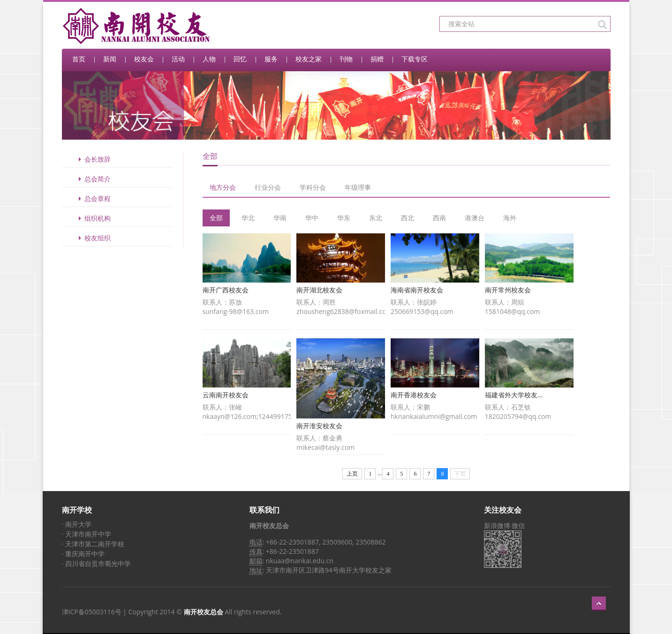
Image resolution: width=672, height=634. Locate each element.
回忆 (240, 59)
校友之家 (309, 59)
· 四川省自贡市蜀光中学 (96, 563)
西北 (408, 218)
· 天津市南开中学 (87, 534)
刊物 (346, 59)
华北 (248, 218)
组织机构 (93, 218)
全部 (216, 218)
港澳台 (475, 218)
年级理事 (358, 187)
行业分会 (268, 187)
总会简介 (93, 179)
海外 (510, 218)
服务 (271, 59)
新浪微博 (497, 526)
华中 (312, 218)
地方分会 (223, 187)
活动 (178, 59)
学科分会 (313, 187)
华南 (280, 218)
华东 (344, 218)
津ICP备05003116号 (92, 612)
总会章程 (93, 198)
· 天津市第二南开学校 (93, 544)
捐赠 (377, 59)
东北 (376, 218)
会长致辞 (93, 159)
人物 (209, 59)
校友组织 (93, 238)
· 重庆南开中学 (83, 554)
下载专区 (415, 59)
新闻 (110, 59)
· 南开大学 (77, 524)
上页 (352, 474)
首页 (79, 59)
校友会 (144, 59)
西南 (439, 218)
